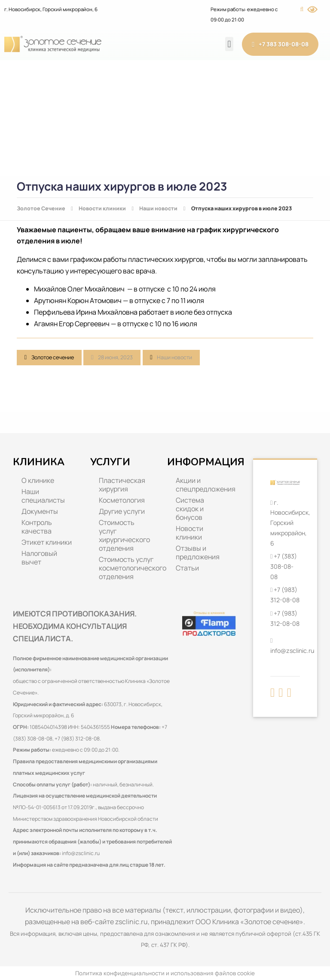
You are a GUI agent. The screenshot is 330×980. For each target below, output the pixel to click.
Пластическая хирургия (122, 485)
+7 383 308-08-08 (280, 44)
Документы (40, 511)
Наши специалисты (43, 496)
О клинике (38, 480)
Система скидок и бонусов (190, 509)
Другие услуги (122, 511)
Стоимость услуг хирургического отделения (124, 535)
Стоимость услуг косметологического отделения (129, 568)
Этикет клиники (47, 542)
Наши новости (174, 357)
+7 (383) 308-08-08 (284, 566)
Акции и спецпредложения (206, 485)
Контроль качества (37, 527)
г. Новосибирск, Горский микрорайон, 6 (51, 9)
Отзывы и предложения (198, 552)
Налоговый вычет (39, 558)
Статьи (187, 568)
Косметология (122, 500)
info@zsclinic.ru (81, 853)
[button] (229, 44)
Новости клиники (189, 533)
